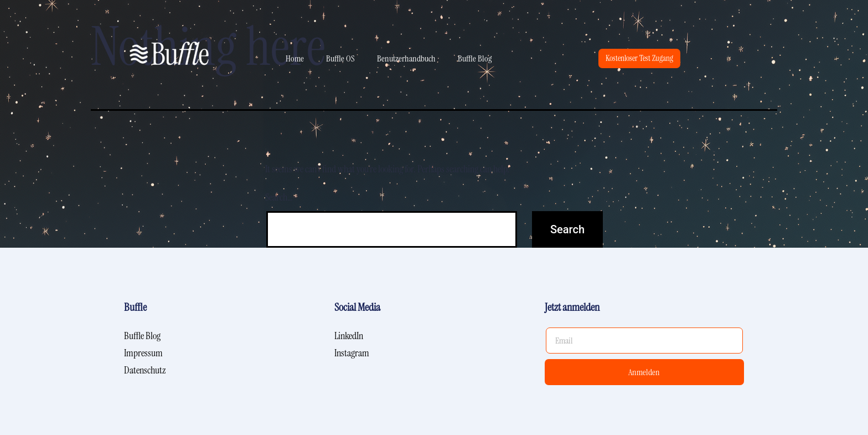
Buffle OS (340, 58)
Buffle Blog (475, 58)
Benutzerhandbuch (406, 58)
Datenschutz (145, 370)
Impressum (143, 353)
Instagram (352, 353)
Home (295, 58)
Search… (279, 197)
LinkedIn (349, 336)
